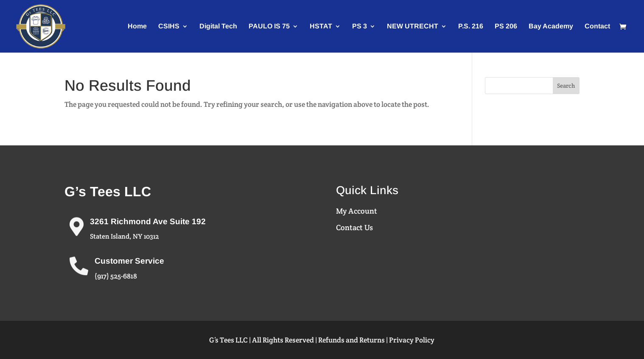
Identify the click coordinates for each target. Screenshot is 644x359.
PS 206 (506, 26)
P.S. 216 (471, 26)
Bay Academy (551, 26)
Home (137, 26)
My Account (357, 211)
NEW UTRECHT (413, 26)
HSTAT (321, 26)
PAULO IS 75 (269, 26)
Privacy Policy (412, 340)
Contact (597, 26)
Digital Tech (218, 26)
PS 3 (360, 26)
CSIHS (169, 26)
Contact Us (354, 227)
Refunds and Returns (351, 340)
